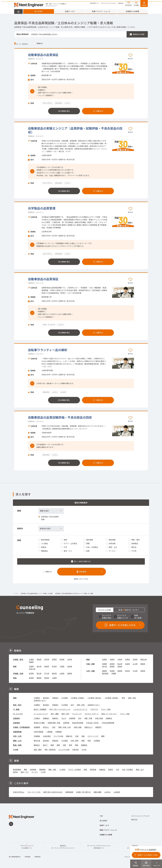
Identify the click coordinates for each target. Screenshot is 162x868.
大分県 (135, 671)
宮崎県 (143, 671)
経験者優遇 (69, 792)
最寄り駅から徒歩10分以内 (53, 792)
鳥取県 (105, 664)
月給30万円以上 (19, 792)
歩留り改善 (99, 718)
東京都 (70, 666)
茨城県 (31, 666)
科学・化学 (17, 736)
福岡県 (105, 671)
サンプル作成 (58, 736)
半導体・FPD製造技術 (21, 727)
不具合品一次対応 (92, 723)
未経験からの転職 (132, 11)
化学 (118, 769)
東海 (15, 678)
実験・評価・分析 (65, 727)
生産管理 (72, 718)
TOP (101, 816)
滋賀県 (105, 659)
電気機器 (33, 769)
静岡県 (39, 678)
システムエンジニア (80, 709)
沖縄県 (114, 673)
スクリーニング (93, 736)
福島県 (31, 662)
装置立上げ (88, 727)
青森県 (39, 659)
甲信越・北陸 (18, 673)
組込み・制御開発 (40, 709)
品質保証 (16, 723)
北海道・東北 (18, 659)
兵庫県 (127, 659)
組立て (45, 745)
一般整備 (49, 732)
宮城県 (54, 659)
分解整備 (58, 732)
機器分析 (69, 736)
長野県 (70, 673)
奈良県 (135, 659)
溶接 (64, 745)
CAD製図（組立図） (95, 698)
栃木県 (39, 666)
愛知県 (47, 678)
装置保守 (98, 727)
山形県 (70, 659)
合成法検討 (47, 736)
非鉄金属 (93, 769)
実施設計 (55, 741)
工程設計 (37, 718)
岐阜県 (31, 678)
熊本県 (127, 671)
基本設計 (46, 698)
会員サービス (70, 11)
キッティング (77, 714)
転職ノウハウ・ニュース (101, 11)
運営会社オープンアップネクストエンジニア (63, 847)
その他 (16, 750)
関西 (88, 659)
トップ (16, 594)
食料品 (15, 772)
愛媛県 (112, 666)
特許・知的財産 (50, 750)
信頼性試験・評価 (54, 723)
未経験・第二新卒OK (83, 792)
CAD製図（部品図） (112, 698)
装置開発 (37, 727)
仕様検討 (37, 698)
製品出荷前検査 (78, 723)
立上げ (64, 718)
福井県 (54, 673)
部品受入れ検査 (39, 723)
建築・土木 (17, 741)
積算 (83, 741)
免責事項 (37, 857)
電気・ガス (25, 772)
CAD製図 (65, 698)
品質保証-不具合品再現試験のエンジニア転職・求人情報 (37, 594)
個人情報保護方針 (15, 857)
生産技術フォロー (40, 700)
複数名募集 (98, 792)
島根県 (112, 664)
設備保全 (109, 718)
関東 (15, 666)
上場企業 (117, 792)
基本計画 (37, 741)
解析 (123, 698)
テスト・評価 (106, 709)
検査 (77, 745)
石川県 (47, 673)
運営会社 (121, 3)
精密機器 (42, 769)
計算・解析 (75, 741)
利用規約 (28, 857)
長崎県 (120, 671)
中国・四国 (90, 664)
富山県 (39, 673)
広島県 (127, 664)
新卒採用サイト (95, 3)
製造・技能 (17, 745)
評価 (77, 736)
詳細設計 (55, 698)
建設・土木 (140, 769)
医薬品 (111, 769)
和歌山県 (144, 659)
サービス (35, 772)
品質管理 (66, 723)
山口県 (135, 664)
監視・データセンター (109, 714)
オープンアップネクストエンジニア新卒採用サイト (99, 847)
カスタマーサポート (92, 714)
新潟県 (31, 673)
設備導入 (55, 718)
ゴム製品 (62, 769)
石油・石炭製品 (127, 769)
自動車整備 (17, 732)
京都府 (112, 659)
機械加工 (37, 745)
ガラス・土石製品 (75, 769)
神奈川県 (32, 669)
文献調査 (37, 736)
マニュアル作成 (64, 750)
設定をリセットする (81, 579)
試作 (72, 705)
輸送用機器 (17, 769)
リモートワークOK (34, 792)
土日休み (108, 792)
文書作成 (75, 750)
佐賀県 (112, 671)
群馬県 (47, 666)
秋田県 (62, 659)
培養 (83, 736)
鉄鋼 (85, 769)
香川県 (105, 666)
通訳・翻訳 (38, 750)
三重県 (54, 678)
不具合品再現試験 (108, 723)
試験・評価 (132, 698)
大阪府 (120, 659)
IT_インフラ (18, 714)
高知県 (120, 666)
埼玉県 (54, 666)
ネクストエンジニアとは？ (109, 3)
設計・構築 (55, 714)
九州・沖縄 (90, 671)
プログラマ (94, 709)
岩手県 (47, 659)
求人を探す (39, 11)
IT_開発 (16, 709)
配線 (52, 745)
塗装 (70, 745)
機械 (15, 698)
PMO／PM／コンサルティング (60, 709)
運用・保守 (66, 714)
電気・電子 (17, 705)
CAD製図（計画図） (78, 698)
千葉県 (62, 666)
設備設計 (46, 718)
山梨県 (62, 673)
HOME (18, 11)
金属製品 (102, 769)
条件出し (46, 727)
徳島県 (143, 664)
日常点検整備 (38, 732)
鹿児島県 (105, 673)
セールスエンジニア (41, 714)
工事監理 (97, 741)
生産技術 (16, 718)
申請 (89, 741)
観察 (103, 736)
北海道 (31, 659)
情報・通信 (52, 769)
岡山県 (120, 664)
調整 (58, 745)
